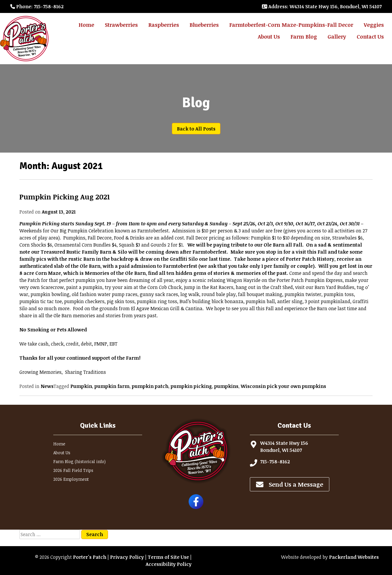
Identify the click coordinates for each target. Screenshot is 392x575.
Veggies (374, 25)
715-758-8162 (275, 462)
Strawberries (121, 25)
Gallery (337, 37)
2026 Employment (71, 479)
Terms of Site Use (168, 557)
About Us (269, 37)
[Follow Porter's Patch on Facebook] (196, 507)
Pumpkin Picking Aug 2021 (65, 197)
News (47, 386)
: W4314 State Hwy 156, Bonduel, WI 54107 (322, 6)
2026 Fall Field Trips (73, 470)
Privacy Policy (127, 557)
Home (86, 25)
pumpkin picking (191, 386)
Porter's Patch (90, 557)
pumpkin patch (150, 386)
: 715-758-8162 (37, 6)
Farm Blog (304, 37)
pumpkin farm (112, 386)
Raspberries (164, 25)
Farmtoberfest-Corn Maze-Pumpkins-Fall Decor (291, 25)
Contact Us (370, 37)
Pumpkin (81, 386)
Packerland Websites (354, 557)
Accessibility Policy (169, 564)
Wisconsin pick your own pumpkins (283, 386)
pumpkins (226, 386)
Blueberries (204, 25)
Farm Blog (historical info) (79, 461)
